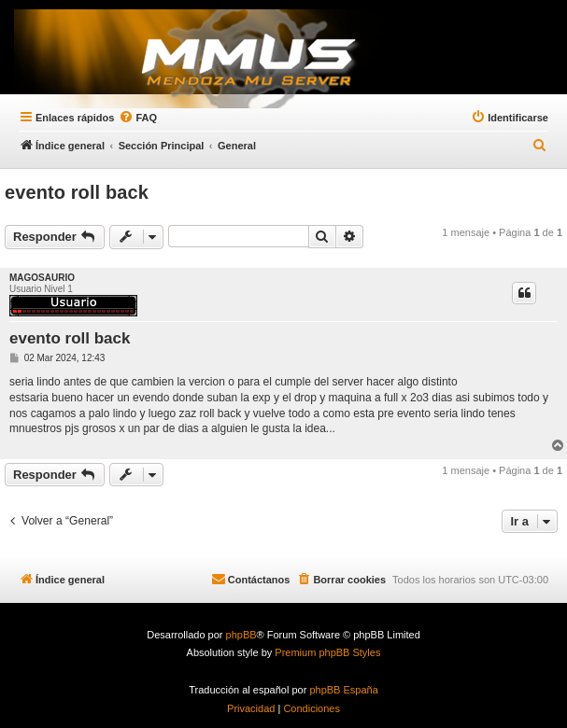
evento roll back (77, 192)
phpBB (241, 635)
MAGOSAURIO (42, 278)
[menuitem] (540, 146)
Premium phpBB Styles (327, 652)
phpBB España (343, 690)
